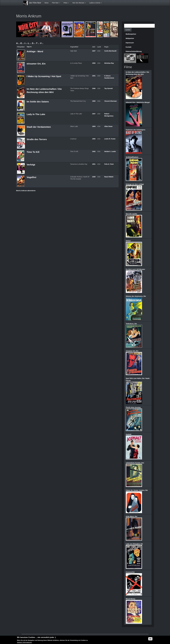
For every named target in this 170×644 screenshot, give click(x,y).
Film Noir (56, 3)
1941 (94, 76)
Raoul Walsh (109, 177)
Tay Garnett (108, 88)
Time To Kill (33, 152)
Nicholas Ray (109, 63)
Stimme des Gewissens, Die (136, 296)
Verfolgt (31, 165)
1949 (94, 177)
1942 (94, 151)
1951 (94, 164)
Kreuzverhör (130, 572)
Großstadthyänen (132, 157)
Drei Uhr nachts (131, 214)
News (47, 3)
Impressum (130, 43)
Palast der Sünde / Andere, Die (137, 490)
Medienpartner (131, 34)
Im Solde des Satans (38, 102)
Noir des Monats (79, 3)
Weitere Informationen (24, 643)
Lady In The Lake (36, 114)
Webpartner (130, 38)
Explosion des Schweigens (136, 130)
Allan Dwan (108, 126)
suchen (128, 30)
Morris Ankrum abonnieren (26, 191)
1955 (94, 139)
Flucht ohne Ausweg (133, 407)
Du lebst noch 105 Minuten (135, 269)
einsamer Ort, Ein (36, 64)
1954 (94, 126)
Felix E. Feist (109, 164)
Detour (128, 241)
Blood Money (131, 599)
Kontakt (128, 47)
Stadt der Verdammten (39, 127)
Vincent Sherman (110, 101)
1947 (94, 51)
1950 (94, 63)
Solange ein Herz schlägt (135, 184)
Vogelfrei (31, 177)
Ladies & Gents (96, 3)
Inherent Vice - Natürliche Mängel (138, 102)
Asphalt (129, 434)
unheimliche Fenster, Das (135, 463)
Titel (29, 47)
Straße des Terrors (37, 139)
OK (150, 639)
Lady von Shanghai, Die (134, 544)
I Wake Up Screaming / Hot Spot (44, 76)
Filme (66, 3)
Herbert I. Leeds (110, 151)
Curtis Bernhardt (110, 51)
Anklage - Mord (35, 51)
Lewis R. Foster (110, 139)
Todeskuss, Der (131, 324)
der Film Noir (35, 3)
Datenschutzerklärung (134, 51)
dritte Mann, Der (132, 516)
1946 (94, 88)
